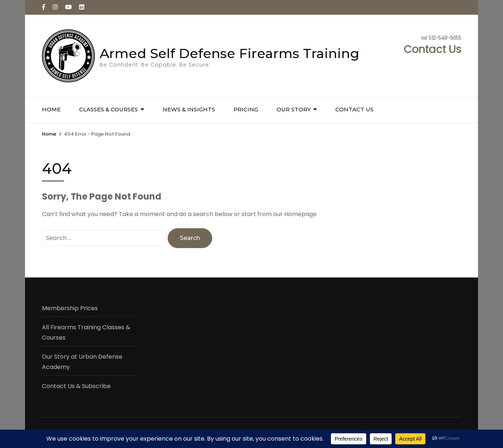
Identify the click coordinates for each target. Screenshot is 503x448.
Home (51, 109)
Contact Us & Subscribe (76, 386)
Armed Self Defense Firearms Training (229, 53)
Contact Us (354, 109)
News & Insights (189, 109)
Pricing (246, 109)
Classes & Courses (108, 109)
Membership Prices (70, 308)
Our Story (294, 109)
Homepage (300, 214)
